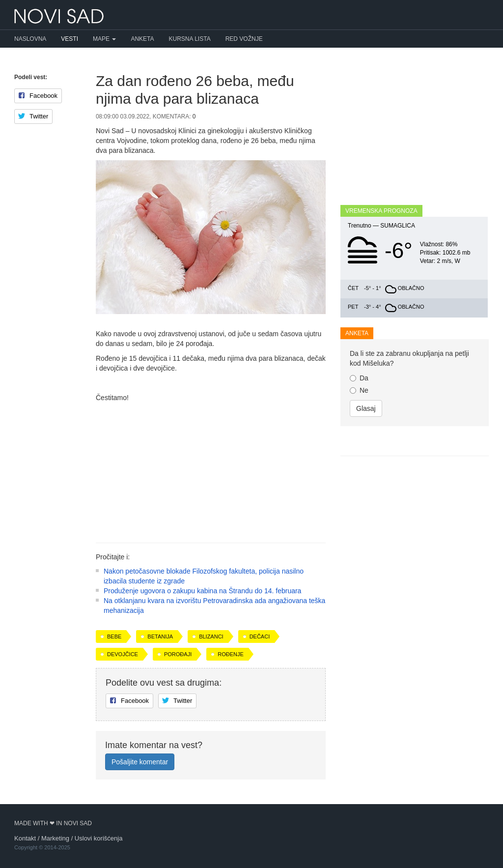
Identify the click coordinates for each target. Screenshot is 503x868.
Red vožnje (244, 39)
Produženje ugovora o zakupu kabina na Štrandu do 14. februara (202, 591)
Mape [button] (104, 39)
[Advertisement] (211, 469)
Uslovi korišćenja (99, 838)
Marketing (55, 838)
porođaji (178, 654)
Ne (359, 390)
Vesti (70, 39)
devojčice (123, 654)
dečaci (260, 637)
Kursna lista (190, 39)
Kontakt (25, 838)
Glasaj (366, 408)
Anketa (142, 39)
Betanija (160, 637)
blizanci (211, 637)
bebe (114, 637)
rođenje (231, 654)
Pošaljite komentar (140, 762)
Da (359, 378)
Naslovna (30, 39)
